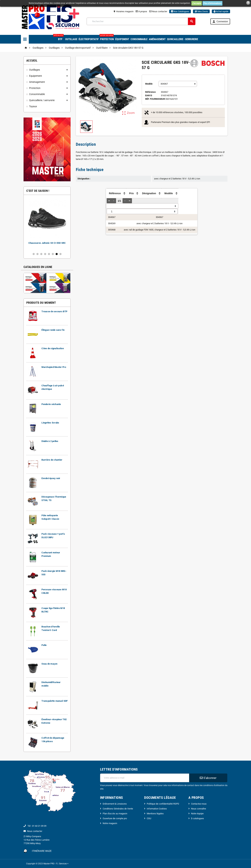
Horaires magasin (123, 11)
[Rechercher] (141, 21)
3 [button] (41, 254)
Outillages (35, 70)
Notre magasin (110, 823)
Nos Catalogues (180, 11)
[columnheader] (99, 193)
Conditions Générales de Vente (118, 809)
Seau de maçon (49, 664)
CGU (149, 818)
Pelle (44, 645)
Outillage (71, 39)
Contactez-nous (199, 804)
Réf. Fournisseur (155, 99)
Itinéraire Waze (42, 851)
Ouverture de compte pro (115, 818)
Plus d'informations (212, 3)
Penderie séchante (51, 404)
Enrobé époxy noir (51, 478)
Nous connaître (199, 809)
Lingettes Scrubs (50, 423)
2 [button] (37, 254)
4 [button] (45, 254)
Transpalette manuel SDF (55, 701)
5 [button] (49, 254)
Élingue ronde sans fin (53, 330)
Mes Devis (201, 11)
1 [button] (34, 254)
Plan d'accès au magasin (115, 814)
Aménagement (157, 39)
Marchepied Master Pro (54, 367)
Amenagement (37, 82)
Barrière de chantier (52, 460)
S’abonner (208, 778)
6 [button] (53, 254)
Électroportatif (89, 39)
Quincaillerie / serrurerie (42, 100)
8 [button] (60, 254)
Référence (150, 92)
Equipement (36, 76)
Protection (107, 38)
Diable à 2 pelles (50, 441)
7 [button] (57, 254)
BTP (60, 38)
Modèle (149, 84)
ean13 (149, 95)
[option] (47, 224)
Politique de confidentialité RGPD (163, 804)
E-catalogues (197, 818)
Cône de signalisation (53, 348)
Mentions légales (155, 814)
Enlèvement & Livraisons (115, 804)
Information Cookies (157, 809)
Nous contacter (158, 11)
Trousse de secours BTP (54, 311)
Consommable (139, 39)
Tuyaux (33, 106)
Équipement (122, 39)
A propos (141, 11)
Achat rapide (221, 11)
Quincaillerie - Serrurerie (182, 39)
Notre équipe (197, 814)
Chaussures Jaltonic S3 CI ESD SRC (47, 243)
